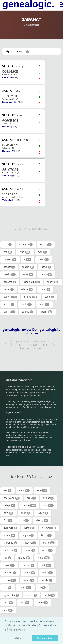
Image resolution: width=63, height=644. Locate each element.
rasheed (10, 573)
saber (9, 289)
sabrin (46, 312)
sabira (9, 304)
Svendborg (7, 176)
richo (48, 573)
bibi (48, 505)
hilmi (29, 528)
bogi (9, 513)
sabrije (28, 312)
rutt (8, 245)
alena (24, 490)
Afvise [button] (18, 638)
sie (42, 588)
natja (47, 550)
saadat (9, 267)
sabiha (27, 289)
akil (8, 490)
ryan (25, 252)
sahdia (47, 580)
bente (29, 505)
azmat (48, 498)
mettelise (11, 550)
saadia (10, 274)
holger (49, 528)
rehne (29, 573)
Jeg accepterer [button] (45, 638)
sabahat (10, 282)
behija (9, 505)
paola (9, 565)
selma (25, 588)
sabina (10, 297)
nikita (44, 558)
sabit (27, 304)
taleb (50, 595)
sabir (49, 297)
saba (28, 274)
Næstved (6, 127)
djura (26, 513)
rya (8, 252)
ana (42, 490)
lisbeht (30, 543)
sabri (44, 304)
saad (44, 259)
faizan (43, 513)
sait (8, 588)
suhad (32, 595)
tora (8, 603)
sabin (45, 289)
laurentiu (10, 543)
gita (24, 520)
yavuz (42, 603)
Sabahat (19, 52)
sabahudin (32, 282)
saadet (28, 267)
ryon (42, 252)
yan (25, 603)
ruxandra (26, 245)
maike (49, 543)
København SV (9, 102)
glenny (42, 520)
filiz (8, 520)
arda (31, 498)
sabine (31, 297)
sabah (46, 274)
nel (7, 558)
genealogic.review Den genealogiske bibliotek (31, 331)
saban (53, 282)
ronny (10, 580)
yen (8, 610)
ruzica (46, 245)
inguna (28, 535)
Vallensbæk (8, 200)
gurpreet (10, 528)
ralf (46, 565)
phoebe (28, 565)
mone (30, 550)
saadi (46, 267)
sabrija (9, 312)
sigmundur (11, 595)
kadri (46, 535)
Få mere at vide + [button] (15, 630)
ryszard (10, 259)
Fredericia (7, 77)
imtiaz (9, 535)
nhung (24, 558)
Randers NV (8, 151)
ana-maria (12, 498)
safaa (29, 580)
